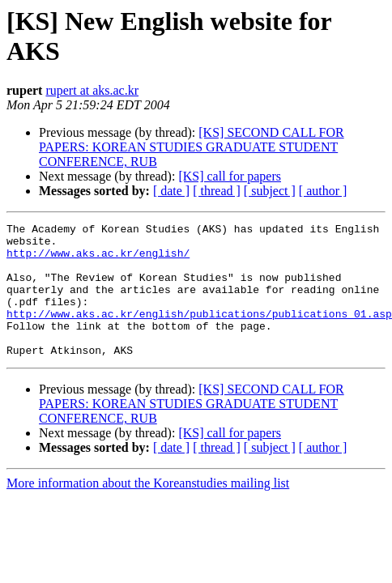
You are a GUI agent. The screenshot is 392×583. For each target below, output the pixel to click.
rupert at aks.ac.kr (92, 90)
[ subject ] (270, 191)
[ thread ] (217, 191)
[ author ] (323, 191)
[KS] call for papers (230, 176)
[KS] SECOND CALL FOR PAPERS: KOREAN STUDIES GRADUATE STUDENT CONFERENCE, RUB (192, 147)
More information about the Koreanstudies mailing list (148, 510)
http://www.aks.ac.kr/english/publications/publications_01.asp (199, 333)
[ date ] (171, 191)
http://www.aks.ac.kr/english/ (98, 260)
